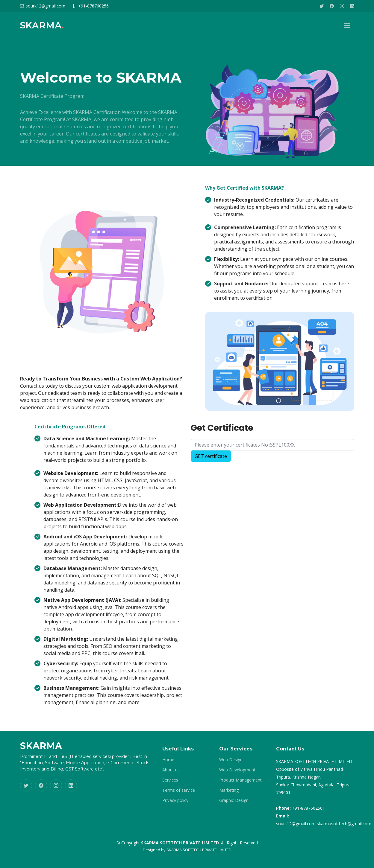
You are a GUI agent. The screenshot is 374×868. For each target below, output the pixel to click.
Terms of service (179, 790)
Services (170, 780)
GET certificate (211, 459)
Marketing (229, 790)
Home (168, 760)
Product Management (240, 780)
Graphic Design (234, 800)
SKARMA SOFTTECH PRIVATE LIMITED (199, 850)
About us (171, 770)
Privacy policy (175, 800)
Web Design (231, 760)
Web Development (237, 770)
